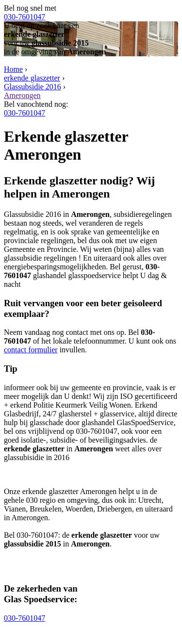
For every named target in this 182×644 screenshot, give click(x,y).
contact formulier (31, 350)
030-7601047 (25, 17)
